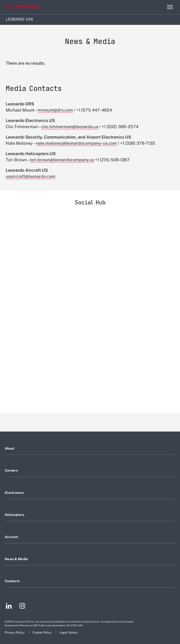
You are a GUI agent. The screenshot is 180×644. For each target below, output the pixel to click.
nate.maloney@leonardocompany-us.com (76, 143)
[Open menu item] (170, 7)
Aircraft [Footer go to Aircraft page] (11, 537)
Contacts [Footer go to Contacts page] (12, 581)
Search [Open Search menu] (160, 7)
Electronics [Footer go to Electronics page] (14, 493)
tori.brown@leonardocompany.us (62, 160)
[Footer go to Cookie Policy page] (42, 633)
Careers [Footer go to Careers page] (11, 470)
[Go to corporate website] (23, 7)
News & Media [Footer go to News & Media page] (16, 559)
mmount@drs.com (55, 110)
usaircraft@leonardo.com (31, 176)
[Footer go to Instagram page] (22, 607)
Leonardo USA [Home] (19, 19)
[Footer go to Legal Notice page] (69, 633)
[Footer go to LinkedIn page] (9, 607)
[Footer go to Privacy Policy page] (15, 633)
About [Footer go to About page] (10, 448)
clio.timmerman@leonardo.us (70, 127)
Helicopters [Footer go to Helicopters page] (14, 515)
